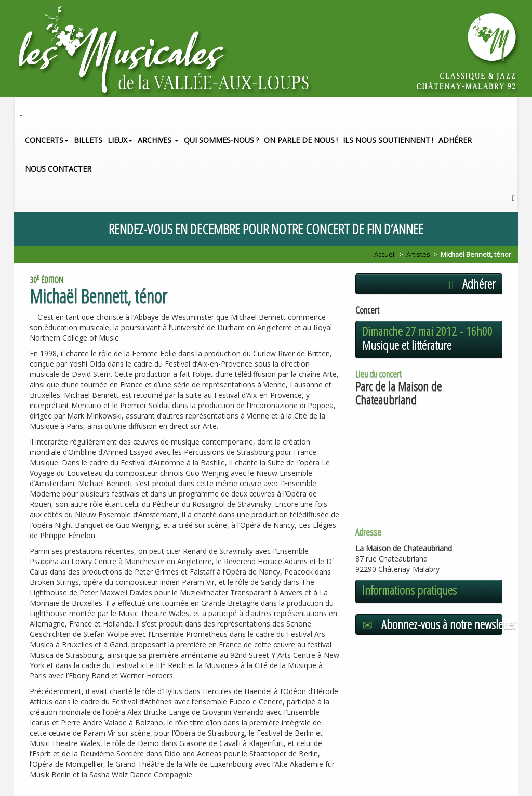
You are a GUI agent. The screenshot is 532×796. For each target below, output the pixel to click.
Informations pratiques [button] (409, 590)
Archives (158, 140)
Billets (88, 140)
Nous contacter (58, 169)
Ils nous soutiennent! (388, 140)
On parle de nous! (301, 140)
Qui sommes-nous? (221, 140)
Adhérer (455, 140)
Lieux (120, 140)
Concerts (47, 140)
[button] (514, 197)
